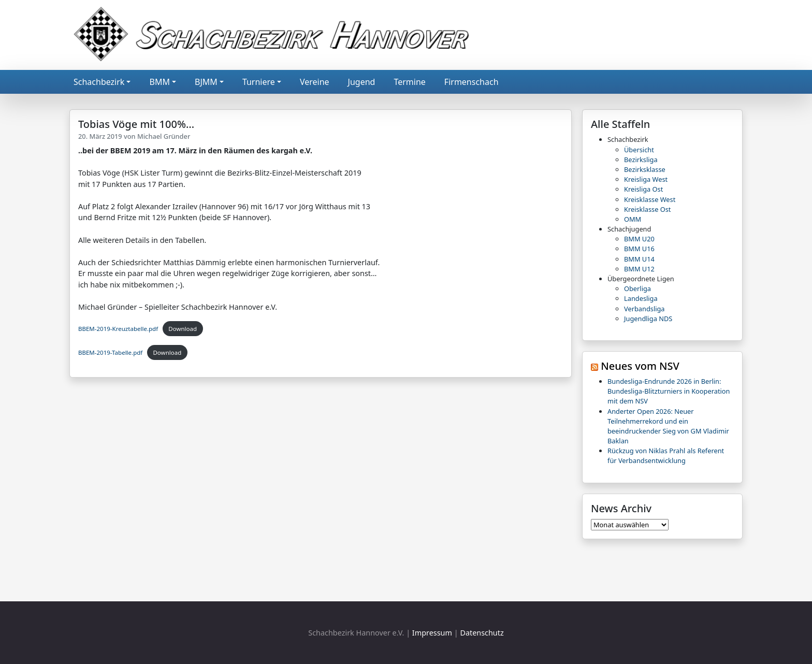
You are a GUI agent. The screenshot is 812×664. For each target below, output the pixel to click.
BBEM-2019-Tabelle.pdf (110, 352)
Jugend (362, 82)
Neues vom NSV (640, 366)
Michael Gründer (164, 136)
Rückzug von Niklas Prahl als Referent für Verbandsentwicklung (666, 456)
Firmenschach (472, 82)
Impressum (432, 633)
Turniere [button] (259, 82)
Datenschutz (482, 633)
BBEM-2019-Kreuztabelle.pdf (118, 329)
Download (183, 329)
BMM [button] (159, 82)
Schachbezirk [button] (99, 82)
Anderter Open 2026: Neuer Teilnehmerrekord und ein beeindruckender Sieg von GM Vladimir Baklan (668, 426)
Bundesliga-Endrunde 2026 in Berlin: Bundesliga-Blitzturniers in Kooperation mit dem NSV (669, 391)
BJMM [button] (206, 82)
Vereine (315, 82)
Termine (409, 82)
